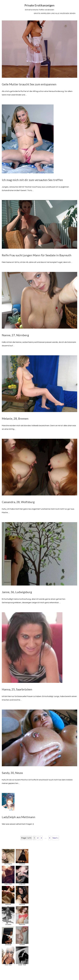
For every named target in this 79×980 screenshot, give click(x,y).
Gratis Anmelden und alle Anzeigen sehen (55, 13)
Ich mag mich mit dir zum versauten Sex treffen (32, 180)
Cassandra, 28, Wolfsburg (18, 502)
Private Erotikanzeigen (39, 5)
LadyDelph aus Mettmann (19, 817)
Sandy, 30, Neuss (12, 773)
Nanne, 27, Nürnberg (15, 335)
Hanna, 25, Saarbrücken (17, 689)
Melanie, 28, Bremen (15, 418)
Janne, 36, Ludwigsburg (17, 592)
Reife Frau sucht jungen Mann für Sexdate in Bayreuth (37, 255)
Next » (55, 838)
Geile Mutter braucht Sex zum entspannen (29, 84)
